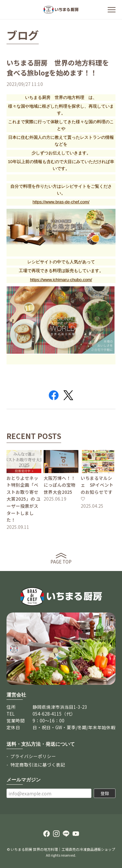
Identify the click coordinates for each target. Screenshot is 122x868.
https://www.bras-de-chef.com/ (61, 202)
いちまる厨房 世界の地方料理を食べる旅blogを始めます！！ (58, 68)
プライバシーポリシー (33, 756)
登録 (105, 793)
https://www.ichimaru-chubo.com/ (61, 280)
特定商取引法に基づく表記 (38, 765)
